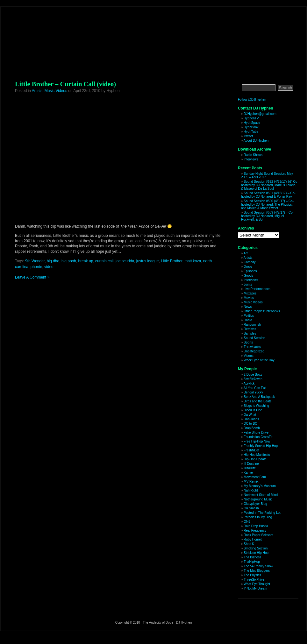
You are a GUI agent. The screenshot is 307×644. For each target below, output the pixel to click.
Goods (248, 276)
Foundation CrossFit (258, 437)
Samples (250, 333)
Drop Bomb (252, 428)
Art (246, 253)
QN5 (247, 522)
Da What (250, 415)
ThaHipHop (252, 562)
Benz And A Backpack (259, 397)
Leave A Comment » (32, 277)
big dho (53, 261)
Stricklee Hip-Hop (256, 553)
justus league (148, 261)
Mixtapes (250, 293)
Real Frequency (255, 531)
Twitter (248, 136)
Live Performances (257, 289)
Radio (248, 320)
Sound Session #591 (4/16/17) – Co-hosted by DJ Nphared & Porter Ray (268, 195)
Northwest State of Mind (261, 495)
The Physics (252, 575)
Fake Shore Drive (256, 432)
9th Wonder (35, 261)
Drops (248, 267)
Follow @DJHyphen (252, 99)
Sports (248, 342)
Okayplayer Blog (255, 504)
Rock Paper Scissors (258, 535)
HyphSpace (252, 123)
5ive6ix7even (253, 379)
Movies (249, 298)
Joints (248, 284)
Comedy (250, 262)
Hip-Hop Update (255, 459)
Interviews (251, 159)
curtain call (104, 261)
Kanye (248, 473)
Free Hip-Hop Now (257, 441)
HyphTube (251, 132)
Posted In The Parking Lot (262, 513)
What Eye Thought (257, 584)
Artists (37, 91)
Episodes (250, 271)
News (248, 307)
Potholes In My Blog (258, 517)
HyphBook (251, 127)
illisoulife (250, 468)
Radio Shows (253, 155)
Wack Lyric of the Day (259, 360)
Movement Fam (255, 477)
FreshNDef (251, 450)
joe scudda (125, 261)
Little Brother (171, 261)
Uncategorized (254, 351)
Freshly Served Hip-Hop (261, 446)
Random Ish (252, 325)
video (49, 267)
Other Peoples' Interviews (262, 311)
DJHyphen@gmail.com (260, 114)
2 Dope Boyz (253, 375)
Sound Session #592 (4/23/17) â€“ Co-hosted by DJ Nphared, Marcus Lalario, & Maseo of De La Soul (270, 185)
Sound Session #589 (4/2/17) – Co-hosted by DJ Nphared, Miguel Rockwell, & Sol (267, 216)
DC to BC (250, 424)
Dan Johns (251, 419)
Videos (248, 356)
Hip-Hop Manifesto (257, 455)
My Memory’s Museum (260, 486)
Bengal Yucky (253, 392)
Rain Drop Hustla (256, 526)
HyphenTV (251, 118)
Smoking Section (256, 548)
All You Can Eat (255, 388)
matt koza (193, 261)
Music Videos (56, 91)
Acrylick (249, 383)
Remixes (250, 329)
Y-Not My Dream (255, 588)
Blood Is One (253, 410)
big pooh (69, 261)
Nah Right (251, 490)
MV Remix (251, 481)
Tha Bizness (252, 557)
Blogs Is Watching (256, 406)
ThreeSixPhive (254, 580)
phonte (36, 267)
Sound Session (254, 338)
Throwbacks (252, 347)
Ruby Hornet (253, 539)
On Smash (251, 508)
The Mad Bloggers (257, 571)
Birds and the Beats (257, 401)
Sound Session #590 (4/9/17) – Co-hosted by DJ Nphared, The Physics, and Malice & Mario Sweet (267, 205)
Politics (249, 316)
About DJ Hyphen (256, 141)
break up (86, 261)
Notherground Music (258, 499)
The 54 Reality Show (258, 566)
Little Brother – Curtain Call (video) (65, 84)
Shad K (249, 544)
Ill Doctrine (251, 464)
